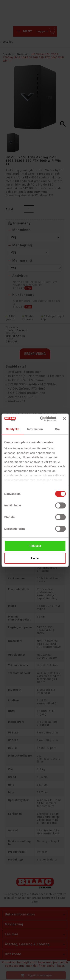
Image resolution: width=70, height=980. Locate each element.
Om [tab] (57, 429)
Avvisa (35, 558)
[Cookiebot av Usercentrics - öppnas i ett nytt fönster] (42, 419)
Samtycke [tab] (13, 429)
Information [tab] (35, 429)
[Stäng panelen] (64, 419)
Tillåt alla (35, 546)
